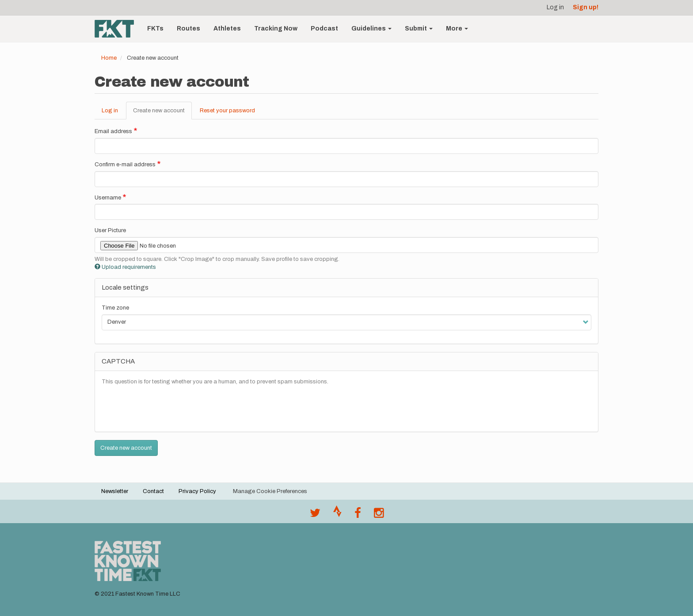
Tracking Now (276, 29)
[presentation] (169, 408)
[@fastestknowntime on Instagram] (379, 515)
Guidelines (371, 29)
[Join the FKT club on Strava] (337, 515)
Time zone (115, 308)
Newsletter (115, 491)
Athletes (227, 29)
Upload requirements (125, 267)
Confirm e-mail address (125, 165)
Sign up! (586, 7)
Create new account (162, 113)
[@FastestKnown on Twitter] (315, 515)
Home (109, 58)
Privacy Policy (197, 491)
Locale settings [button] (125, 287)
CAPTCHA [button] (118, 361)
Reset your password (227, 111)
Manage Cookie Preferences (270, 491)
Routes (188, 29)
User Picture (110, 230)
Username (108, 198)
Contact (153, 491)
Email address (113, 131)
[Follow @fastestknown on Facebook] (358, 515)
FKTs (155, 29)
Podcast (324, 29)
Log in (555, 7)
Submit (419, 29)
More (457, 29)
